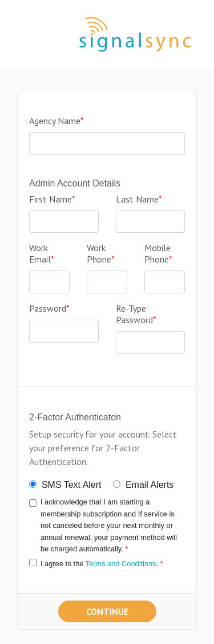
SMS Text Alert (65, 485)
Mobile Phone (158, 253)
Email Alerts (143, 485)
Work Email (40, 253)
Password (48, 308)
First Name (51, 199)
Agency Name (55, 121)
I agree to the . (100, 564)
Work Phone (99, 253)
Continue (107, 611)
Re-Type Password (134, 314)
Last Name (137, 199)
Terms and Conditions (121, 564)
